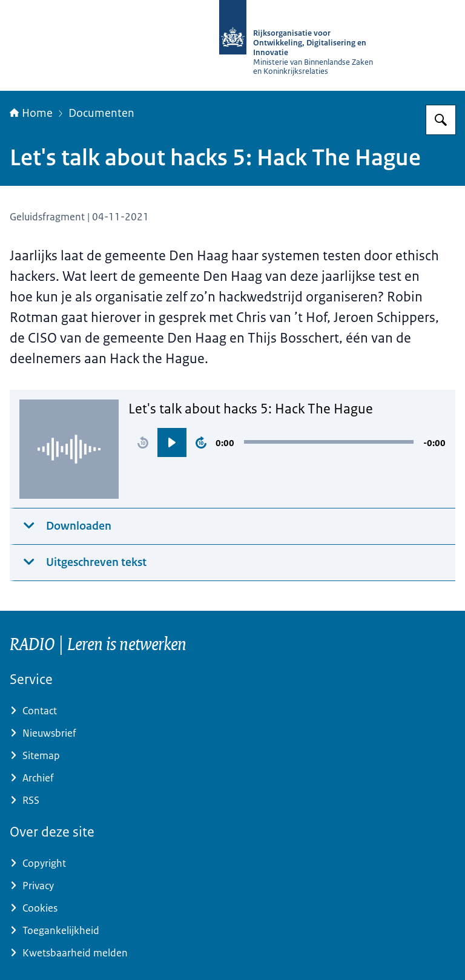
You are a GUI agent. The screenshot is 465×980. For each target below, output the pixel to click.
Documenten (101, 113)
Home (31, 113)
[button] (143, 442)
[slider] (329, 442)
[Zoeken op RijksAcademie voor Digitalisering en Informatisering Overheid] (441, 120)
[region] (287, 442)
